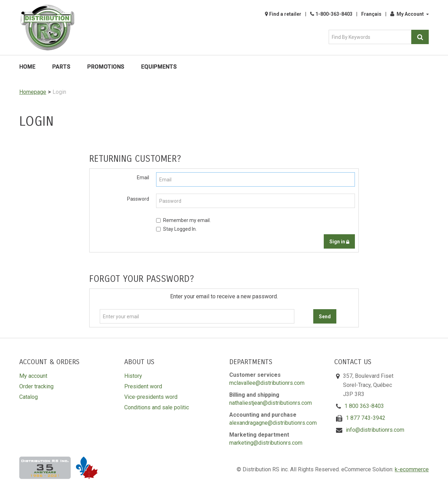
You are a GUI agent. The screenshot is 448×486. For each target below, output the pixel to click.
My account (33, 376)
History (133, 376)
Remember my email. (183, 220)
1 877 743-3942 (366, 418)
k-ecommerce (412, 469)
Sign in (339, 242)
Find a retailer (285, 14)
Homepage (33, 92)
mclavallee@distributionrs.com (267, 383)
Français (371, 14)
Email (143, 178)
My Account (409, 14)
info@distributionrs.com (375, 430)
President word (143, 386)
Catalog (29, 397)
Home (27, 67)
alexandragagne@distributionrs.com (273, 423)
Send (325, 317)
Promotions (106, 67)
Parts (61, 67)
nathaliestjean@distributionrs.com (271, 403)
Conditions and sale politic (157, 407)
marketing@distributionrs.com (266, 443)
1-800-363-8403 (334, 14)
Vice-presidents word (151, 397)
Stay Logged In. (176, 229)
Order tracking (36, 386)
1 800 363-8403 (364, 406)
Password (138, 199)
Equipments (159, 67)
